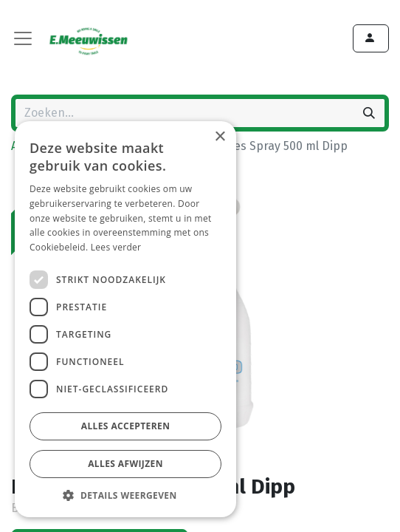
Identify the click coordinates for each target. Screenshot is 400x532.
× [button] (220, 137)
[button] (125, 495)
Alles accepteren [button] (126, 426)
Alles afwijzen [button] (125, 464)
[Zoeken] (369, 113)
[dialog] (125, 319)
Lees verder (116, 247)
